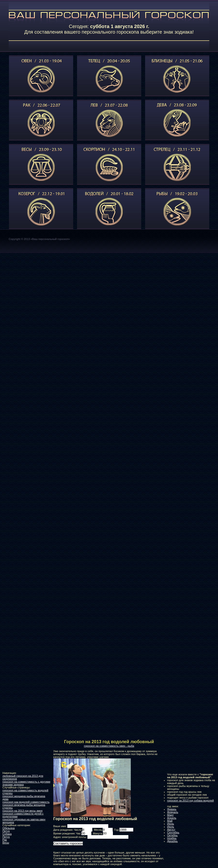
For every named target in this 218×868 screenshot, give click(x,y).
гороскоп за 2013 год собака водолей (191, 801)
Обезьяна (8, 828)
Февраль (173, 812)
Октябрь (172, 835)
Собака (7, 834)
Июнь (171, 824)
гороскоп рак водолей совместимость (26, 802)
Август (171, 830)
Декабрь (172, 841)
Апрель (172, 818)
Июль (171, 827)
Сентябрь (173, 832)
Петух (6, 831)
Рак (5, 840)
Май (170, 821)
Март (170, 815)
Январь (172, 809)
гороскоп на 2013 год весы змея (22, 811)
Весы (6, 843)
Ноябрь (172, 838)
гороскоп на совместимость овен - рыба (109, 746)
